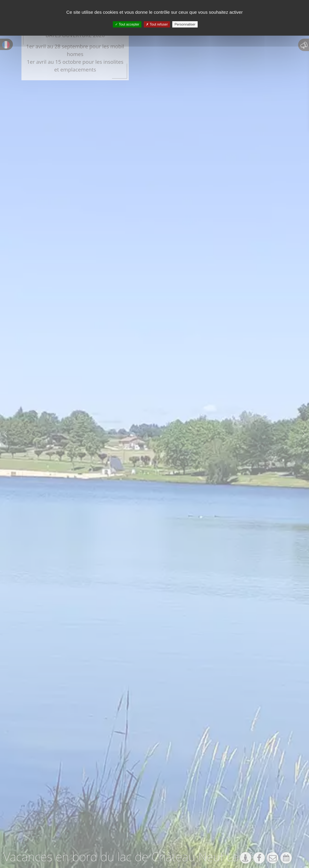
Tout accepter (127, 24)
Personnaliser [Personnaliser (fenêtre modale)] (185, 24)
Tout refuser (157, 24)
